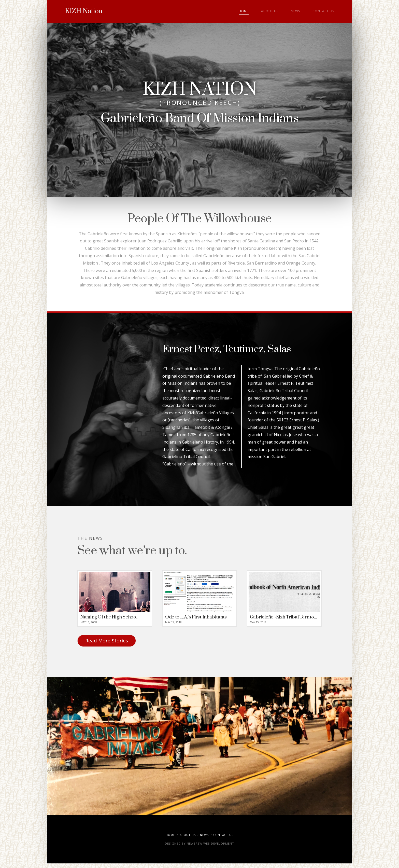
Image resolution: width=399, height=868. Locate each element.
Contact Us (223, 842)
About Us (188, 842)
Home (170, 842)
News (204, 842)
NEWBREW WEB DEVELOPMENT (210, 851)
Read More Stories (107, 648)
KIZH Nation (84, 11)
